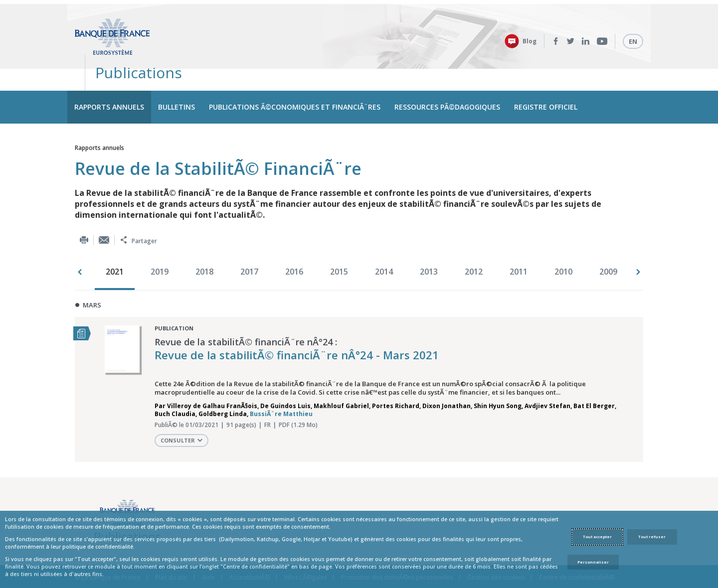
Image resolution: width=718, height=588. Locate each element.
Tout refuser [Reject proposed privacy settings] (652, 537)
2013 (429, 245)
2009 (608, 245)
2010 (563, 245)
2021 (115, 245)
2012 (474, 245)
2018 (204, 245)
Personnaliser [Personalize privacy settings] (593, 562)
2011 (519, 245)
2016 (294, 245)
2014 (384, 245)
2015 (339, 245)
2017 (249, 245)
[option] (117, 246)
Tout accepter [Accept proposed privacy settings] (597, 537)
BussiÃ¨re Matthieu (281, 388)
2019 (160, 245)
